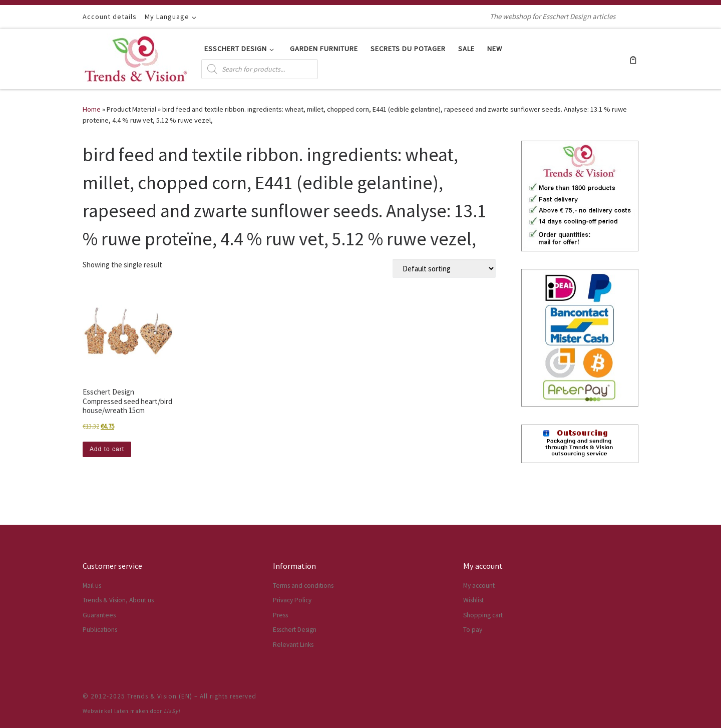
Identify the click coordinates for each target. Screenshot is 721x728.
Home (92, 109)
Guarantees (99, 615)
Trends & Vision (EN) (160, 696)
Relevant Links (293, 645)
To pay (473, 630)
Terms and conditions (303, 586)
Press (280, 615)
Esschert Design (295, 630)
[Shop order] (444, 268)
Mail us (92, 586)
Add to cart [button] (107, 449)
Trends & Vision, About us (118, 600)
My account (479, 586)
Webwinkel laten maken (116, 711)
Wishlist (473, 600)
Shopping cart (483, 615)
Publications (100, 630)
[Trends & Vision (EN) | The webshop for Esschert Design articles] (136, 57)
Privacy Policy (292, 600)
